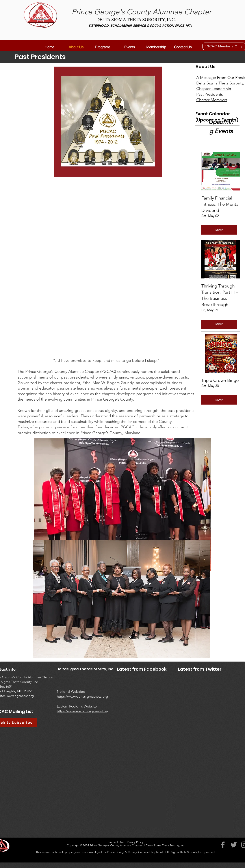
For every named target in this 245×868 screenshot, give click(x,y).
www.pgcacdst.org (20, 696)
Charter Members (212, 100)
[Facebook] (223, 845)
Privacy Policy (135, 842)
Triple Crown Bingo (220, 380)
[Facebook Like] (124, 689)
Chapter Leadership (214, 89)
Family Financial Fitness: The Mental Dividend (220, 204)
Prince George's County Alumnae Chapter (141, 12)
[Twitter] (234, 845)
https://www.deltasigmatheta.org (82, 696)
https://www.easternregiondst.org (83, 711)
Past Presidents (210, 94)
